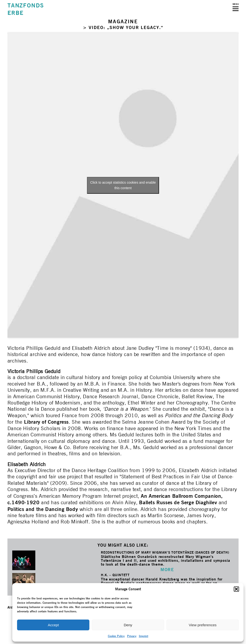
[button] (236, 589)
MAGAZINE (123, 21)
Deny (128, 625)
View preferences (203, 625)
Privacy (132, 636)
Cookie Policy (116, 636)
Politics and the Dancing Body (43, 509)
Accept (53, 625)
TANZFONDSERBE (26, 9)
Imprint (144, 636)
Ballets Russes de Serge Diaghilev (178, 502)
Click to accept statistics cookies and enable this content (123, 185)
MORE (167, 570)
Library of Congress (46, 422)
